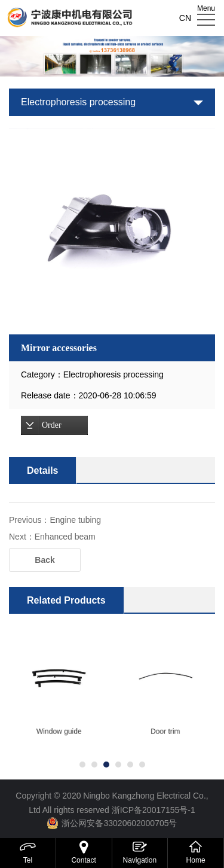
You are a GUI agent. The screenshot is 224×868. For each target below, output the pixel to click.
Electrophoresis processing (78, 102)
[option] (112, 231)
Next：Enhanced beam (52, 537)
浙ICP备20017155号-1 (154, 810)
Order (52, 425)
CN (185, 18)
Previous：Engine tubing (55, 520)
